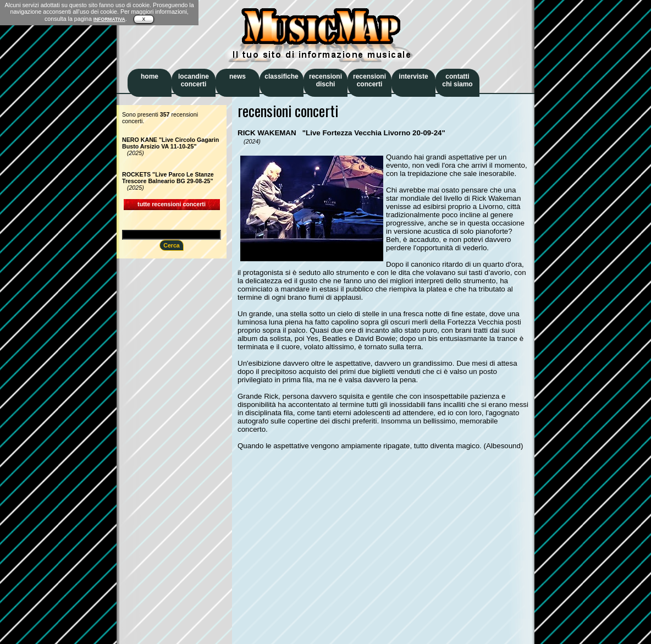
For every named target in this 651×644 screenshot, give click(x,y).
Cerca (172, 245)
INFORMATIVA (109, 19)
